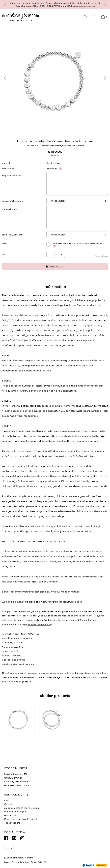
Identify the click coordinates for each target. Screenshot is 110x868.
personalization (9, 209)
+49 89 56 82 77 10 (17, 785)
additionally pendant (12, 235)
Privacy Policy (37, 862)
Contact (9, 804)
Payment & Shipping (16, 812)
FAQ (7, 800)
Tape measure (12, 823)
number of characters (12, 201)
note (4, 243)
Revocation (11, 815)
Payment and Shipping (40, 624)
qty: (4, 254)
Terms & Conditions (21, 862)
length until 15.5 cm (11, 176)
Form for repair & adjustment (21, 819)
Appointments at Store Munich (21, 808)
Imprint (7, 862)
